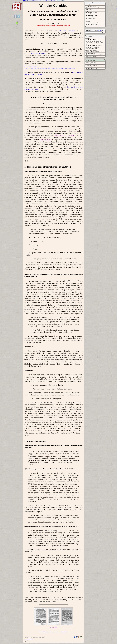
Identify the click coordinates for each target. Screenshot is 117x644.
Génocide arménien (91, 12)
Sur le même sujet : (90, 60)
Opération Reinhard (55, 632)
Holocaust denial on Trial (94, 46)
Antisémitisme (90, 14)
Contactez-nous (29, 639)
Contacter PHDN (90, 26)
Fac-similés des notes (92, 64)
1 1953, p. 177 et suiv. (65, 135)
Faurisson (88, 21)
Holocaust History (92, 40)
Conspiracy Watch (91, 53)
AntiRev (88, 38)
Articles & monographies (93, 23)
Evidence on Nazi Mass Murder (94, 43)
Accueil (88, 5)
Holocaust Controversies (93, 41)
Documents (89, 67)
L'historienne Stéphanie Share (94, 55)
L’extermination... (90, 17)
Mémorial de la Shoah (93, 49)
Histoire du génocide (91, 24)
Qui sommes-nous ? (91, 6)
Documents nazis (90, 18)
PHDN (25, 1)
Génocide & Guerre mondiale (34, 1)
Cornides (53, 1)
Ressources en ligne (91, 56)
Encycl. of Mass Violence (94, 52)
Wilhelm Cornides (67, 31)
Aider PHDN (89, 9)
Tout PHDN (64, 632)
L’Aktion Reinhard (46, 1)
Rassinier (88, 20)
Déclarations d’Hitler (91, 15)
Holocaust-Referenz (92, 47)
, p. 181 (46, 139)
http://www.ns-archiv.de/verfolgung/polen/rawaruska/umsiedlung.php (50, 67)
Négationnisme (90, 11)
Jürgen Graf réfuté (91, 50)
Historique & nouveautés (92, 8)
